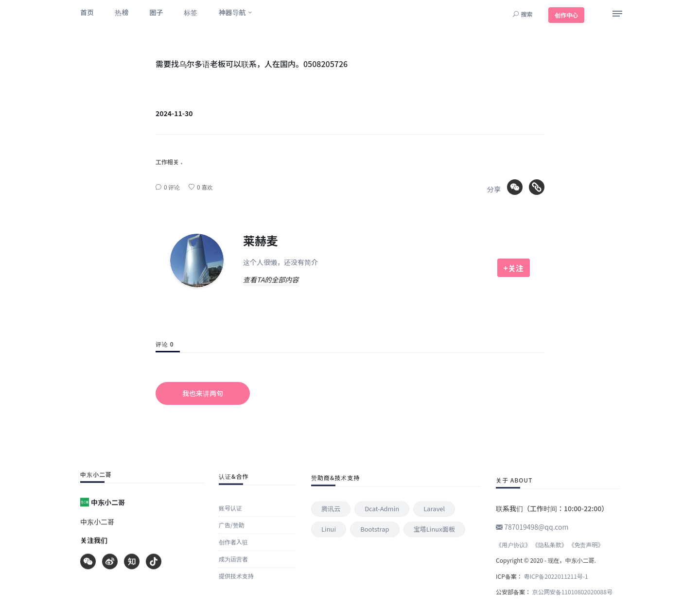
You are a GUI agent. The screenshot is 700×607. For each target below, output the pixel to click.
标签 (191, 12)
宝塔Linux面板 (434, 591)
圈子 (156, 12)
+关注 (514, 268)
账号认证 (230, 596)
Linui (329, 591)
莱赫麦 (261, 240)
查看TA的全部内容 (271, 279)
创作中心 (566, 15)
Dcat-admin (382, 570)
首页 (87, 12)
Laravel (434, 570)
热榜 (122, 12)
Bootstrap (375, 591)
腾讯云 (331, 570)
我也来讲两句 (203, 393)
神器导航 (232, 12)
